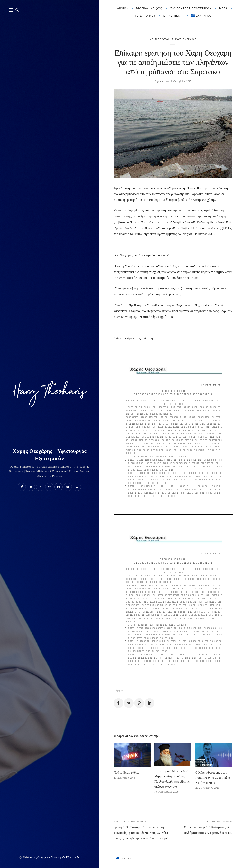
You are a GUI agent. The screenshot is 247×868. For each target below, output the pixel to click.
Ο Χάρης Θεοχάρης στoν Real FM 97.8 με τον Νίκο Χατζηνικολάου (213, 778)
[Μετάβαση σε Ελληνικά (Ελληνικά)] (123, 858)
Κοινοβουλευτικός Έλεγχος (173, 39)
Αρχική (119, 690)
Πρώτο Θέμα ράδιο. (126, 772)
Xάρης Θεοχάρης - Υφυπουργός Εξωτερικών (49, 455)
